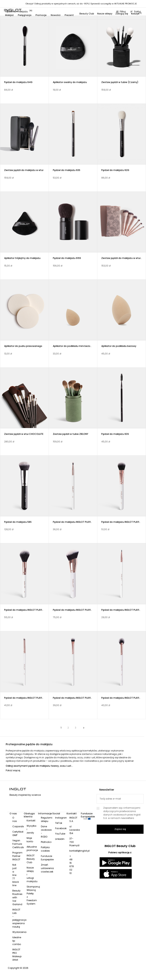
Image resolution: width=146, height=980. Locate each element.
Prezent (69, 15)
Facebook (61, 828)
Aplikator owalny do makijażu (70, 82)
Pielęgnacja (25, 15)
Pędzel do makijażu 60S (115, 434)
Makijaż (9, 15)
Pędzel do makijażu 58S (18, 522)
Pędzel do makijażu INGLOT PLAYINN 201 (75, 610)
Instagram (61, 818)
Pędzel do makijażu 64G (18, 82)
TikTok (59, 823)
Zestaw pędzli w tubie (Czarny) (120, 82)
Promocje (41, 15)
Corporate (18, 826)
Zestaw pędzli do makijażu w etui (24, 170)
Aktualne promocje (32, 848)
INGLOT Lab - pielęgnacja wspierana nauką (19, 918)
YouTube (60, 834)
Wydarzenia (19, 932)
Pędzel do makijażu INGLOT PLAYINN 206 (27, 698)
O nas (15, 819)
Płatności (46, 842)
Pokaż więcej (13, 770)
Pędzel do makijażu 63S (67, 170)
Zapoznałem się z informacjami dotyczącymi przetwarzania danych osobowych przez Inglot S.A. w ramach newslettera (120, 813)
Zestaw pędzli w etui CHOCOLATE (24, 434)
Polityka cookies (45, 849)
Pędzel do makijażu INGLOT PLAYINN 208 (76, 522)
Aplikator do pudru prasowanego (23, 346)
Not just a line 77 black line (16, 875)
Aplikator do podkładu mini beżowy (73, 346)
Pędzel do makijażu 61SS (67, 258)
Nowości (56, 15)
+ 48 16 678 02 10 (72, 865)
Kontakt (31, 821)
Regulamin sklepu (47, 819)
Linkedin (60, 839)
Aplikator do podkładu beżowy (119, 346)
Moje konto (30, 840)
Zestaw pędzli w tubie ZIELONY (71, 434)
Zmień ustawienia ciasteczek (47, 868)
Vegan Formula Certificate (18, 844)
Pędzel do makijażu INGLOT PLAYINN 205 (76, 698)
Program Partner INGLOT (17, 856)
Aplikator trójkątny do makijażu (22, 258)
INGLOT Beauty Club (31, 859)
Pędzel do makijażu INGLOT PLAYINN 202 (27, 610)
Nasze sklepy (105, 14)
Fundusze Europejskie (47, 858)
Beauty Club (87, 14)
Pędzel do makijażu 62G (115, 170)
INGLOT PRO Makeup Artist (17, 955)
